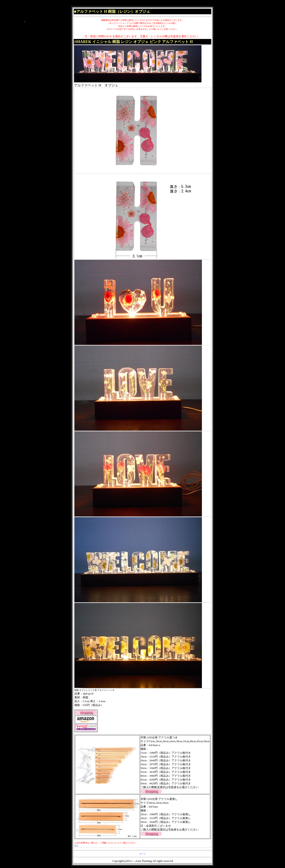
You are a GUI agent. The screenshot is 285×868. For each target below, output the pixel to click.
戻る (77, 846)
